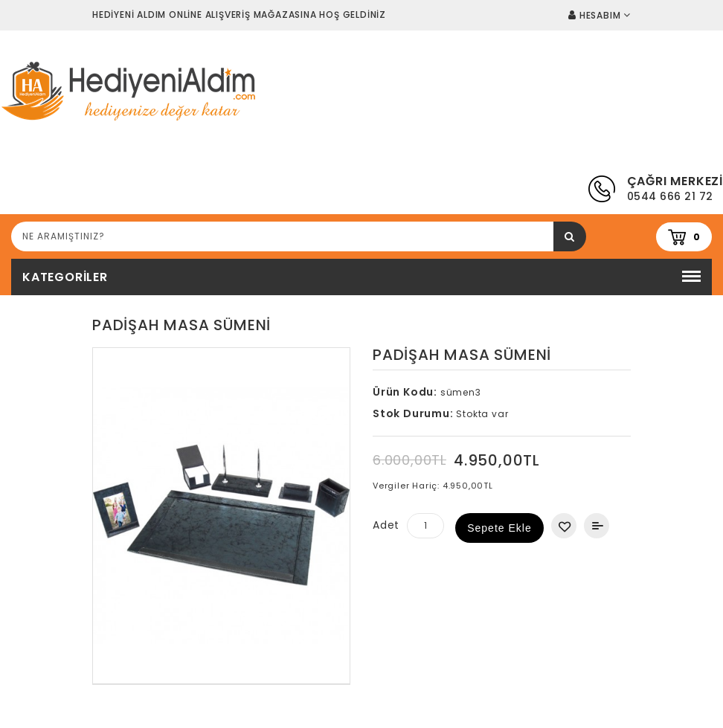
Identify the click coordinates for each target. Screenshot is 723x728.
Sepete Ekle (499, 528)
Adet (386, 525)
